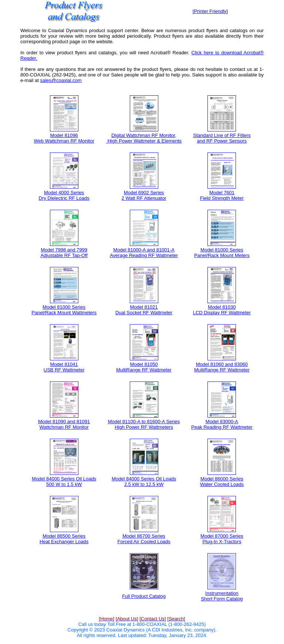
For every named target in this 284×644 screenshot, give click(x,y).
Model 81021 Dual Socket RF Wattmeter (144, 310)
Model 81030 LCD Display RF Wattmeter (222, 310)
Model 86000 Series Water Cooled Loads (222, 482)
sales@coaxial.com (61, 80)
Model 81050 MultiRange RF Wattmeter (144, 367)
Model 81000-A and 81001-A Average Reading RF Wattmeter (144, 253)
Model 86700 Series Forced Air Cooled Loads (144, 539)
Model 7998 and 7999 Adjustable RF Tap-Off (64, 253)
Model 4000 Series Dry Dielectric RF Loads (64, 195)
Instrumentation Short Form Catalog (222, 596)
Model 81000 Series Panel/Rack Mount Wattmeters (64, 310)
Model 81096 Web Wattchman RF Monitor (64, 138)
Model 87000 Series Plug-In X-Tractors (222, 539)
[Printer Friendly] (210, 11)
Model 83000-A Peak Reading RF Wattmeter (222, 424)
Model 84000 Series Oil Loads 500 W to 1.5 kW (64, 482)
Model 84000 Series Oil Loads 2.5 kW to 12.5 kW (144, 482)
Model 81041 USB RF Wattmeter (64, 367)
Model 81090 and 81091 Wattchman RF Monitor (64, 424)
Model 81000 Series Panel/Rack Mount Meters (222, 253)
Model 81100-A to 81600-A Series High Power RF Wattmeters (144, 424)
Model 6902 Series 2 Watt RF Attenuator (144, 195)
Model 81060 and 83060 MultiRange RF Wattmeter (222, 367)
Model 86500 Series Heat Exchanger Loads (64, 539)
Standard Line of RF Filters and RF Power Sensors (222, 138)
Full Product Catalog (144, 596)
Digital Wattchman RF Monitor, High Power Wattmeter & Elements (144, 138)
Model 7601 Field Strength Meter (222, 195)
